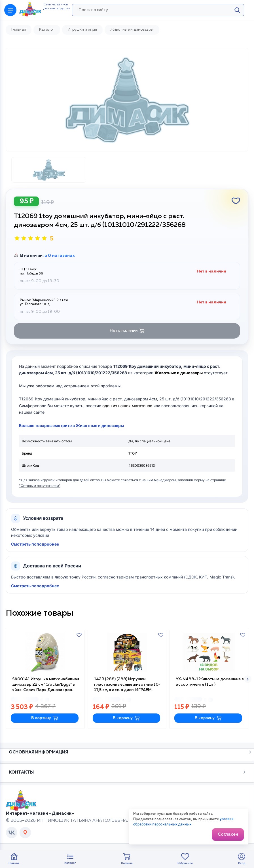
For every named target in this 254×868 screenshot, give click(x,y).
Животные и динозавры (179, 373)
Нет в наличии (127, 331)
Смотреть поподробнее (35, 544)
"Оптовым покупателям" (40, 486)
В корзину (45, 718)
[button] (248, 679)
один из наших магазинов (127, 406)
